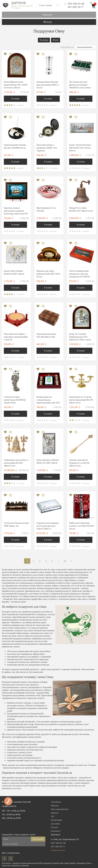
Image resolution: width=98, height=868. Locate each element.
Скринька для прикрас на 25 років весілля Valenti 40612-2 (48, 526)
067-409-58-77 (76, 7)
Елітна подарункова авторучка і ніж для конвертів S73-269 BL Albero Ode (79, 274)
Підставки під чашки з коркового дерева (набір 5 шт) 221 (16, 337)
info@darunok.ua (58, 850)
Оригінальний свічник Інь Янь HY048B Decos (15, 146)
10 (65, 561)
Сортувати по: (67, 47)
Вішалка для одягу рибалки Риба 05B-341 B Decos (48, 274)
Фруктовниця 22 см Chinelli (46, 209)
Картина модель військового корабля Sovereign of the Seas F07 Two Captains (16, 211)
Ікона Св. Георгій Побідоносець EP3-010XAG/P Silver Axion (80, 337)
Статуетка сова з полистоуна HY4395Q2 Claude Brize (15, 400)
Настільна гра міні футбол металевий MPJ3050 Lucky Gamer (80, 85)
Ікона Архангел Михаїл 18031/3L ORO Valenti (48, 461)
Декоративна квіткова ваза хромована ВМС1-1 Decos (48, 85)
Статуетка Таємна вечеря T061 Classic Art (16, 524)
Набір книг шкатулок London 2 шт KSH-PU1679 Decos (81, 526)
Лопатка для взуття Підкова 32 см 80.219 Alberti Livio (79, 463)
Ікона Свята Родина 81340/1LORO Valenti (14, 272)
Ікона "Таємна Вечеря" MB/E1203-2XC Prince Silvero (80, 148)
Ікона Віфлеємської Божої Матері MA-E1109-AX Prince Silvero (16, 85)
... (59, 561)
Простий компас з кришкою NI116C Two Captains (47, 148)
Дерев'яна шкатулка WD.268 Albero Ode (46, 335)
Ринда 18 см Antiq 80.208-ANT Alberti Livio (81, 209)
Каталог (48, 14)
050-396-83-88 (74, 4)
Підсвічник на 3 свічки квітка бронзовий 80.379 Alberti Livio (81, 400)
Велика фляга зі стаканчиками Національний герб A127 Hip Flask (48, 400)
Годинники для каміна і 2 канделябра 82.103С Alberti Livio (16, 463)
